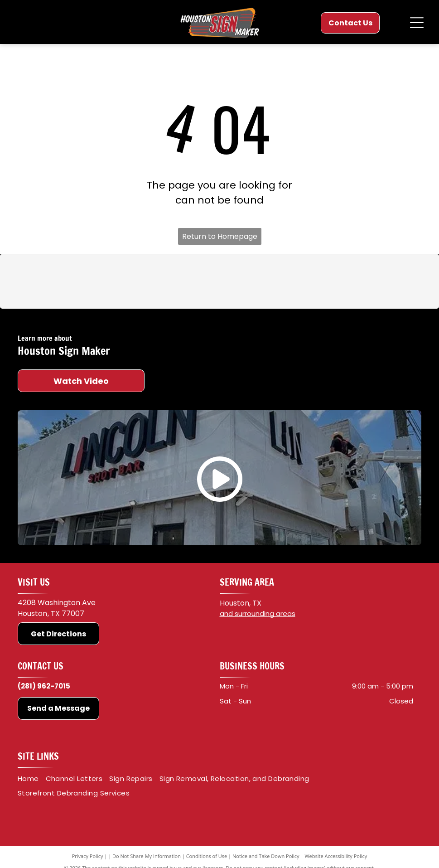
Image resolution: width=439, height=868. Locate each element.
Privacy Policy (88, 856)
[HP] (375, 281)
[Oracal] (168, 281)
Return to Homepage (220, 236)
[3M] (63, 281)
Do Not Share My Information (147, 856)
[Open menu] (417, 23)
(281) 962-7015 (44, 686)
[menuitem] (32, 779)
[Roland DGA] (271, 281)
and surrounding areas (258, 613)
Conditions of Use (207, 856)
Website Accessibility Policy (336, 856)
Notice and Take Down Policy (266, 856)
